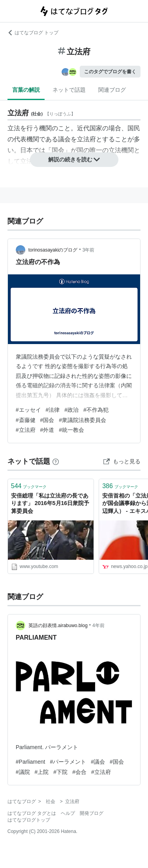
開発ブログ (92, 813)
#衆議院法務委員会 (82, 420)
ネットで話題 (69, 90)
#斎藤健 (26, 420)
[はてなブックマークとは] (56, 461)
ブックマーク (29, 486)
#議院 (23, 772)
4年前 (98, 626)
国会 (58, 150)
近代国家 (90, 128)
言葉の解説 (26, 90)
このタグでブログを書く (110, 72)
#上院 (42, 772)
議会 (64, 139)
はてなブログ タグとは (32, 813)
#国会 (47, 420)
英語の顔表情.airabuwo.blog (58, 626)
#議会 (98, 762)
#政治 (71, 410)
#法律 (53, 410)
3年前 (89, 250)
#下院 (60, 772)
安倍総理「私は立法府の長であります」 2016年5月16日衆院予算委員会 (50, 503)
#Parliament (31, 762)
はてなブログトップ (29, 820)
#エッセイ (28, 410)
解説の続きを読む (74, 159)
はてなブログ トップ (33, 33)
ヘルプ (68, 813)
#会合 (79, 772)
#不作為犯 (96, 410)
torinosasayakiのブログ (53, 250)
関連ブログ (112, 90)
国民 (134, 128)
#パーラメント (68, 762)
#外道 (47, 430)
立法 (14, 128)
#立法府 (26, 430)
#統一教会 (71, 430)
